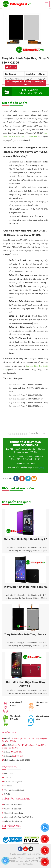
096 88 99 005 (16, 752)
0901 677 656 (17, 756)
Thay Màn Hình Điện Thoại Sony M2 (26, 586)
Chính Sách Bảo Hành (13, 805)
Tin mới (7, 777)
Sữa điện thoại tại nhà (13, 782)
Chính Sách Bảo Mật (13, 809)
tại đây (41, 468)
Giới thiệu (8, 773)
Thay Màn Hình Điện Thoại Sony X (26, 634)
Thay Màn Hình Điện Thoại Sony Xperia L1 (26, 684)
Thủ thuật (8, 786)
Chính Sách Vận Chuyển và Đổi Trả (18, 817)
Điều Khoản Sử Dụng (13, 821)
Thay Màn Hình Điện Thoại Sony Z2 (26, 539)
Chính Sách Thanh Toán (14, 813)
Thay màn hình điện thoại (14, 790)
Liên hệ (7, 794)
